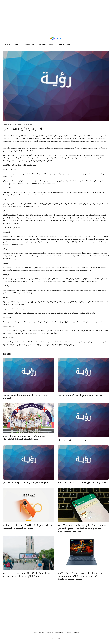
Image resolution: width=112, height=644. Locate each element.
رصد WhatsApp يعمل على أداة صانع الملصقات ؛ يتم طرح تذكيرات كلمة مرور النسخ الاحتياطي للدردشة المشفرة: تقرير (82, 532)
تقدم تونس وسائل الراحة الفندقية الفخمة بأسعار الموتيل (28, 401)
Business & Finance (65, 45)
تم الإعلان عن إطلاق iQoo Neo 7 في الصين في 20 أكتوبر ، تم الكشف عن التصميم (28, 531)
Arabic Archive (18, 125)
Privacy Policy (59, 633)
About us (42, 633)
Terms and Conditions (72, 633)
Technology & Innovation (47, 45)
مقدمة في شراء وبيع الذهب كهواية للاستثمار (80, 399)
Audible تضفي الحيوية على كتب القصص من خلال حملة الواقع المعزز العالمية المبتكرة (28, 579)
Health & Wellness (28, 45)
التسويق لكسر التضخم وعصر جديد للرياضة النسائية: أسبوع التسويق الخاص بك (25, 442)
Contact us (50, 633)
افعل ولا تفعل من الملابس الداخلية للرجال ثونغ (82, 487)
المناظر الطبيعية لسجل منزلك (73, 445)
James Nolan (7, 125)
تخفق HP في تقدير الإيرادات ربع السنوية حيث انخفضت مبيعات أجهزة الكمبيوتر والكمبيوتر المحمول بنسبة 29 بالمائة (80, 580)
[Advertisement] (56, 17)
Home (16, 45)
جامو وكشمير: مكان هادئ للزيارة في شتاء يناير (26, 487)
